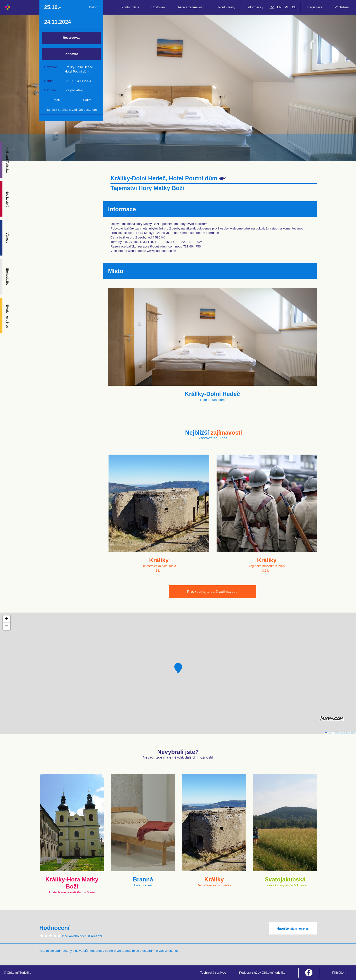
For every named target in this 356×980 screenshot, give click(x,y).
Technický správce (213, 973)
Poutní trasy (227, 7)
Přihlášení (342, 7)
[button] (178, 668)
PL (287, 7)
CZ (272, 7)
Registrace (315, 7)
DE (294, 7)
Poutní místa (130, 7)
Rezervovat (71, 38)
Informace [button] (256, 7)
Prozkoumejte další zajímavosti (212, 592)
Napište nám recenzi (293, 928)
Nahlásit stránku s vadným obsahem (71, 110)
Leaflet (329, 733)
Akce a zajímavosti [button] (192, 7)
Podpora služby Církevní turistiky (262, 973)
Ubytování (159, 7)
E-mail (55, 100)
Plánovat (71, 54)
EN (279, 7)
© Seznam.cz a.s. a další (345, 733)
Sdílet (87, 100)
